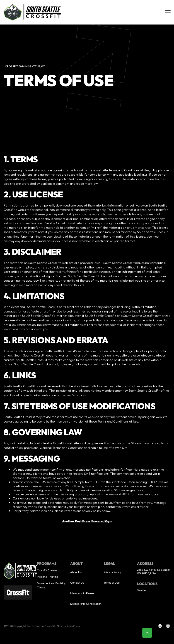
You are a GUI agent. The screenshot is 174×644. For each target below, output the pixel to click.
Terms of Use (112, 583)
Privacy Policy (113, 572)
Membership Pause (82, 593)
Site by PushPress (69, 626)
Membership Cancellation (86, 604)
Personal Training (47, 577)
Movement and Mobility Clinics (51, 585)
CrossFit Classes (47, 570)
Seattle (141, 590)
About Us (76, 572)
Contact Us (77, 583)
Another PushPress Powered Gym (87, 521)
